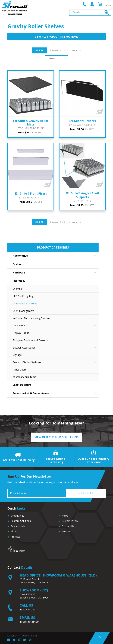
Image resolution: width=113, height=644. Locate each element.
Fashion (56, 264)
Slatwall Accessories (56, 348)
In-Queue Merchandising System (56, 318)
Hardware (56, 273)
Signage (56, 355)
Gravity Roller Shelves (25, 303)
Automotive (56, 256)
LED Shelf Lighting (23, 296)
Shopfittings (17, 516)
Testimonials (18, 526)
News (65, 516)
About (14, 531)
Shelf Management (56, 311)
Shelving (56, 289)
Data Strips (56, 326)
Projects (15, 537)
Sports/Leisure (56, 385)
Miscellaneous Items (24, 377)
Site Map (66, 531)
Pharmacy (56, 281)
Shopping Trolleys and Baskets (56, 340)
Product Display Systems (56, 362)
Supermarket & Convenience (56, 393)
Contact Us (68, 526)
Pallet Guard (20, 370)
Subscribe (86, 493)
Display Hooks (56, 333)
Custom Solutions (21, 521)
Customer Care (70, 521)
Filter (39, 50)
